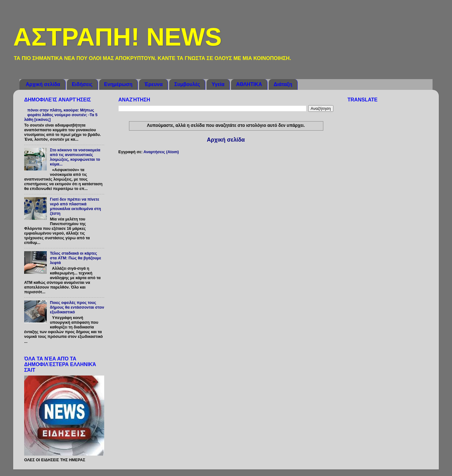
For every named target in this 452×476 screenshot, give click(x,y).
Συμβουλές (187, 84)
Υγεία (218, 84)
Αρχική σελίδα (43, 84)
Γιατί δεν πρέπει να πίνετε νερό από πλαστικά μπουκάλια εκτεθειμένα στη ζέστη (75, 206)
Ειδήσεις (82, 84)
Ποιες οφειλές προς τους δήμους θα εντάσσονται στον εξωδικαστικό (77, 307)
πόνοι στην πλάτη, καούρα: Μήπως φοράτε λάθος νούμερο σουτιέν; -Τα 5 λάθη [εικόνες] (61, 115)
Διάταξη (283, 84)
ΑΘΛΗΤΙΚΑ (249, 84)
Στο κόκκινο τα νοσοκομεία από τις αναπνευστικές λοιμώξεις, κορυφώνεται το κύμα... (75, 157)
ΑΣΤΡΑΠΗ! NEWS (117, 37)
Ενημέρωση (118, 84)
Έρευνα (153, 84)
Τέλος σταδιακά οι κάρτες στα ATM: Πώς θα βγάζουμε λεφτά (75, 258)
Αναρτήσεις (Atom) (161, 152)
